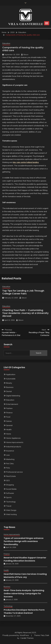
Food (8, 417)
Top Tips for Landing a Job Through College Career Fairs (23, 292)
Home (9, 434)
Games (9, 421)
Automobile (11, 379)
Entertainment (12, 404)
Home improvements (15, 442)
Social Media (11, 489)
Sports (9, 497)
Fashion (9, 408)
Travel (9, 506)
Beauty (9, 383)
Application (11, 374)
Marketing (10, 459)
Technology (11, 502)
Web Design (11, 510)
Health (9, 429)
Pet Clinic (10, 463)
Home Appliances (13, 438)
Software (10, 493)
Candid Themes (27, 638)
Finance (9, 413)
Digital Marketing (13, 396)
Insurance (10, 451)
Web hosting (11, 514)
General (9, 425)
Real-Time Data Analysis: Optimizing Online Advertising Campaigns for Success (24, 593)
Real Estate (11, 476)
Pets (8, 468)
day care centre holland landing (26, 162)
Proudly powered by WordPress (16, 635)
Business (10, 387)
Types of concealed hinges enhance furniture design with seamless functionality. (24, 541)
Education (6, 43)
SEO (8, 480)
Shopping (10, 485)
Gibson (26, 55)
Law (8, 455)
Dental (9, 391)
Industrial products (14, 447)
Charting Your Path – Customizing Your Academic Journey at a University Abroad (25, 313)
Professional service (14, 472)
